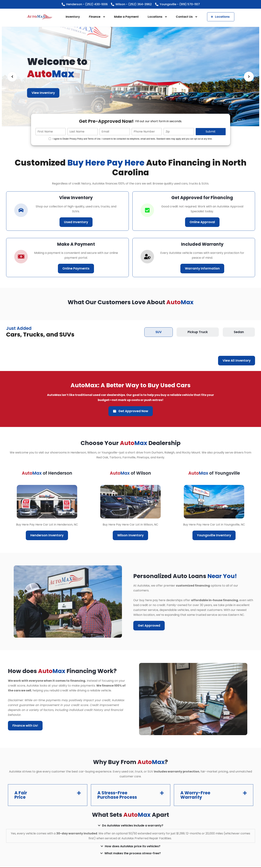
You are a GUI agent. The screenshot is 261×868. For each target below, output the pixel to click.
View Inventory (43, 93)
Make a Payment (126, 17)
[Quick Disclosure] (50, 139)
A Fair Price (21, 795)
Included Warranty (202, 244)
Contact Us (184, 17)
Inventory (73, 17)
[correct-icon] (147, 210)
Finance (95, 17)
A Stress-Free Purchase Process (117, 795)
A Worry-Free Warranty (195, 795)
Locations (155, 17)
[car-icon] (21, 210)
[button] (48, 795)
